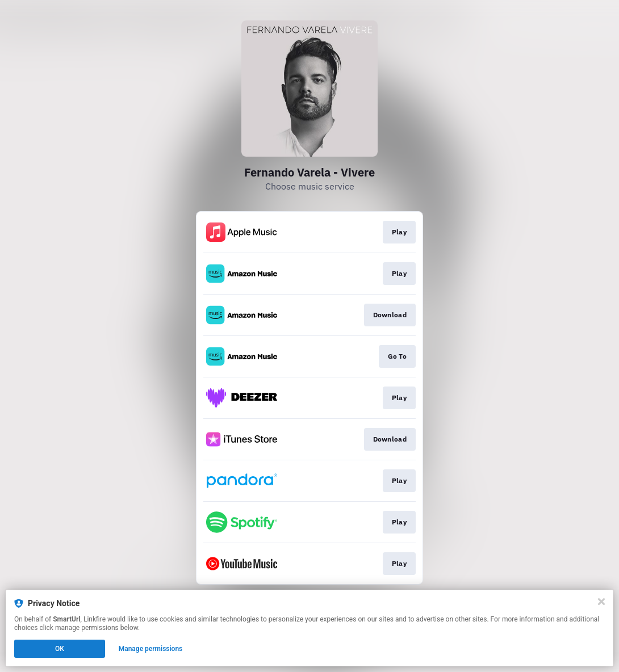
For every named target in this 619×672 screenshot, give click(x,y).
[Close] (601, 602)
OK (60, 649)
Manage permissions (151, 649)
